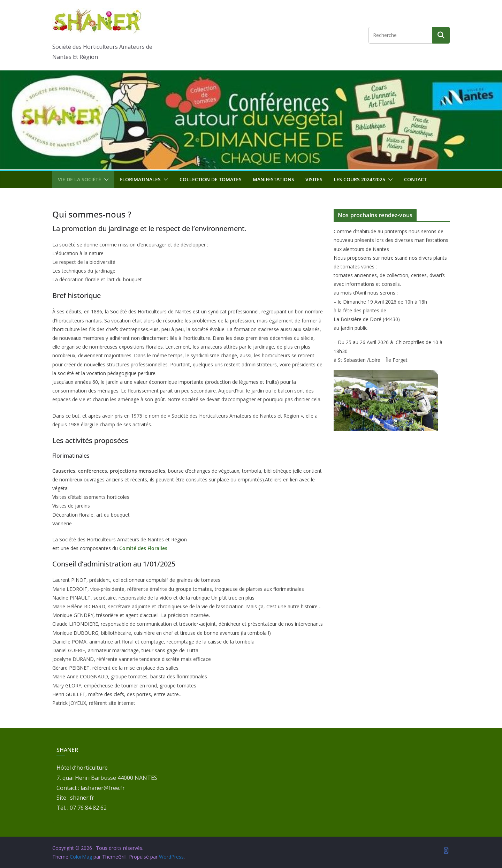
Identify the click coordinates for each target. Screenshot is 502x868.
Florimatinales (140, 179)
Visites (314, 179)
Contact (415, 179)
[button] (105, 180)
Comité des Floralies (143, 548)
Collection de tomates (211, 179)
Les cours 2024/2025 (359, 179)
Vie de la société (79, 179)
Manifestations (273, 179)
